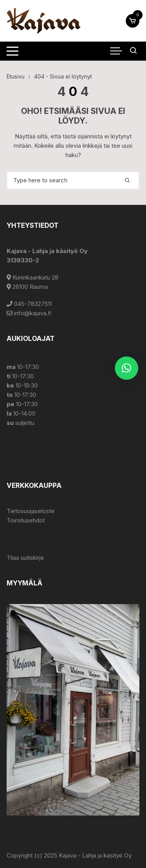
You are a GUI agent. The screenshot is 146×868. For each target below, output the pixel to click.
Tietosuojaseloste (31, 511)
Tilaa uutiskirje (25, 558)
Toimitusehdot (26, 520)
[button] (127, 368)
